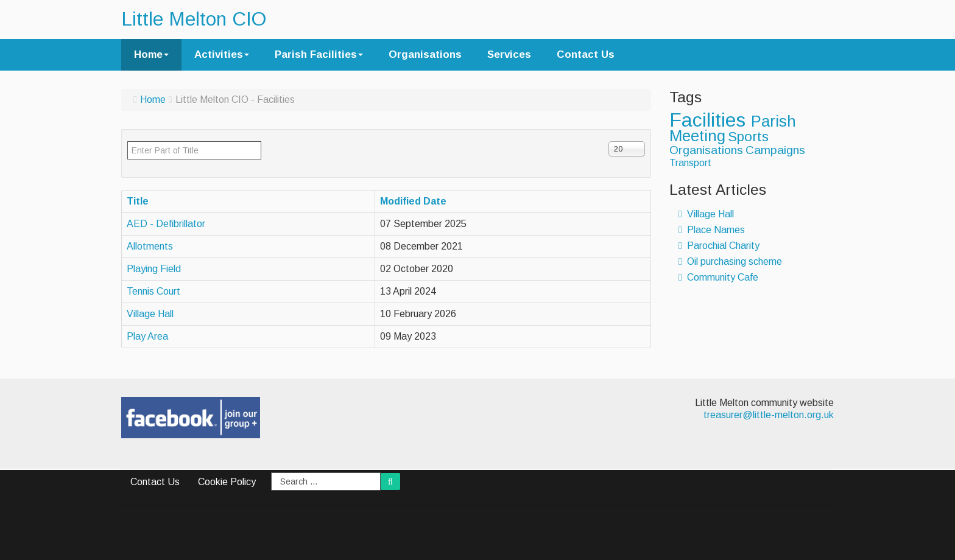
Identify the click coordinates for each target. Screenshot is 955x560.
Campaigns (775, 150)
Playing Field (154, 269)
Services (509, 54)
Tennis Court (153, 291)
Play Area (147, 336)
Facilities (710, 120)
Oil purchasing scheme (730, 261)
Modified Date (413, 201)
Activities (222, 54)
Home (151, 54)
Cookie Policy (227, 482)
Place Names (712, 230)
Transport (690, 163)
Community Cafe (718, 277)
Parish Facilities (319, 54)
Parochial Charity (719, 246)
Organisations (425, 54)
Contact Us (586, 54)
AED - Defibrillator (166, 224)
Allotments (150, 246)
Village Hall (150, 314)
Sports (748, 137)
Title (138, 201)
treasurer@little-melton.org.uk (769, 415)
